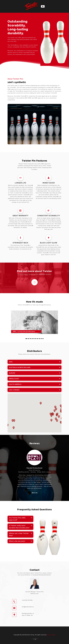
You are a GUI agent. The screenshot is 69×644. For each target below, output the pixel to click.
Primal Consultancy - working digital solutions (34, 639)
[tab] (34, 362)
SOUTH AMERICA (15, 384)
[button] (26, 339)
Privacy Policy (51, 635)
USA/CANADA (14, 390)
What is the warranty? (17, 541)
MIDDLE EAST (14, 379)
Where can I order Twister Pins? (19, 534)
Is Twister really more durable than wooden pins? (19, 527)
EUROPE (12, 373)
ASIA (11, 362)
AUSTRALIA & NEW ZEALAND (20, 367)
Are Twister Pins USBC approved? (17, 519)
